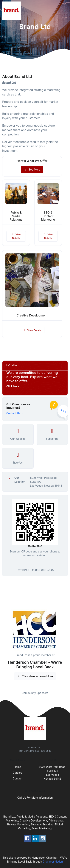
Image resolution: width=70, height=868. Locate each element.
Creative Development (32, 315)
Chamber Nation (53, 862)
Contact (18, 778)
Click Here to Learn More (35, 676)
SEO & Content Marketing (48, 216)
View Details (16, 236)
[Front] (12, 11)
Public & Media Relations (16, 216)
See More (32, 169)
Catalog (17, 773)
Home (17, 767)
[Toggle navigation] (64, 11)
